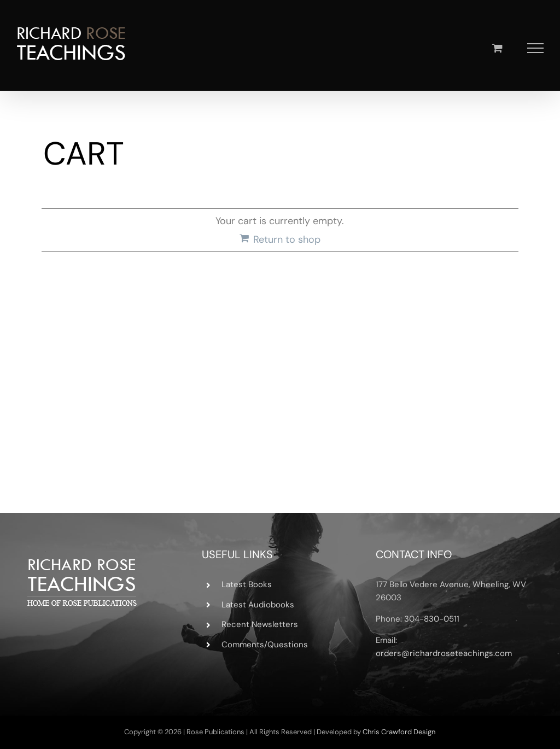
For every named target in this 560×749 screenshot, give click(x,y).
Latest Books (247, 584)
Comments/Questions (265, 645)
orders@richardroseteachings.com (444, 653)
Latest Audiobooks (258, 605)
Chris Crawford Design (399, 732)
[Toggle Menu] (536, 48)
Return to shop (287, 239)
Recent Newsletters (260, 624)
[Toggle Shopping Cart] (497, 48)
